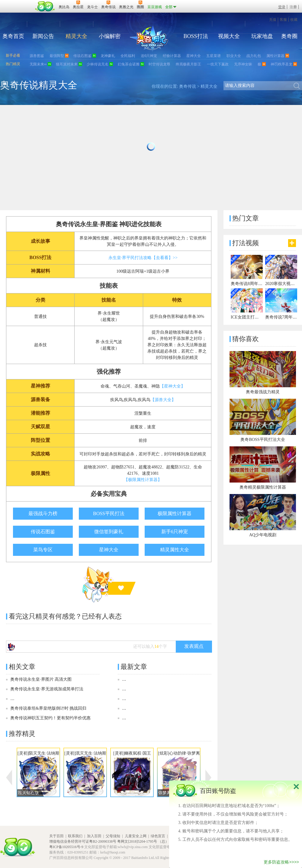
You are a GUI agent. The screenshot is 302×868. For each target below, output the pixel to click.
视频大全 (229, 36)
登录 (282, 7)
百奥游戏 (18, 3)
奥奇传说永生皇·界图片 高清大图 (41, 679)
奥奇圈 (289, 36)
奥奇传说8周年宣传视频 (253, 284)
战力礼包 (254, 56)
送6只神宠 (149, 56)
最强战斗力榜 (43, 513)
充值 (273, 20)
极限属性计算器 (175, 513)
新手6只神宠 (175, 532)
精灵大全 (76, 36)
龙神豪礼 (108, 56)
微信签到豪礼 (109, 532)
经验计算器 (172, 56)
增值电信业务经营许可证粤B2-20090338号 (83, 841)
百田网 (45, 6)
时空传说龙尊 (159, 64)
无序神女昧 (243, 64)
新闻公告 (43, 36)
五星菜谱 (214, 56)
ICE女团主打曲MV (248, 317)
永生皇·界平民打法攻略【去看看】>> (143, 258)
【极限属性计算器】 (143, 480)
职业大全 (234, 56)
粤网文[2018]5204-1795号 (137, 841)
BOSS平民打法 (109, 513)
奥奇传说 (188, 86)
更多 (292, 243)
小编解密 (110, 36)
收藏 (294, 20)
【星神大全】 (172, 386)
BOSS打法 (196, 36)
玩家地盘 (262, 36)
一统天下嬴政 (218, 64)
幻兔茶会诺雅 (129, 64)
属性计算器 (275, 56)
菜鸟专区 (43, 550)
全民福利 (128, 56)
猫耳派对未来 (67, 64)
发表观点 (194, 646)
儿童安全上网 (136, 836)
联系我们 (75, 836)
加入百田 (94, 836)
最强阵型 (57, 56)
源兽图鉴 (37, 56)
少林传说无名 (98, 64)
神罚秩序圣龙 (281, 64)
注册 (293, 7)
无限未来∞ (38, 64)
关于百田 (56, 836)
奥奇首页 (13, 36)
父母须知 (113, 836)
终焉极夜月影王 (188, 64)
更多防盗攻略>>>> (281, 862)
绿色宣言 (158, 836)
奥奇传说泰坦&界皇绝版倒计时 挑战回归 (48, 708)
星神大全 (194, 56)
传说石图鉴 (82, 56)
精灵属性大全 (175, 550)
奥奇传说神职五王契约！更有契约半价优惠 (50, 718)
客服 (283, 20)
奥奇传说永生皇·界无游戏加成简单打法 (47, 689)
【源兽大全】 (163, 400)
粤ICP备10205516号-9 (66, 847)
